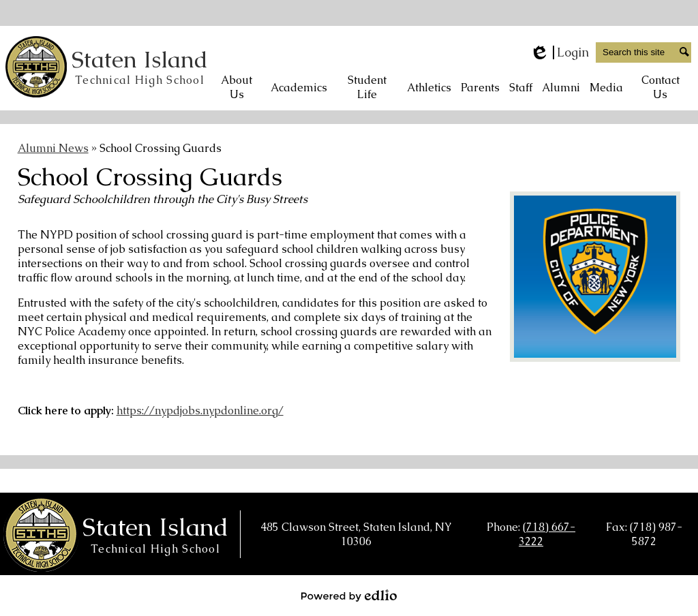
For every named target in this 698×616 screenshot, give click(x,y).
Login (559, 52)
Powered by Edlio (349, 596)
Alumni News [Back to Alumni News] (53, 148)
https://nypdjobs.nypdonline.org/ (200, 411)
